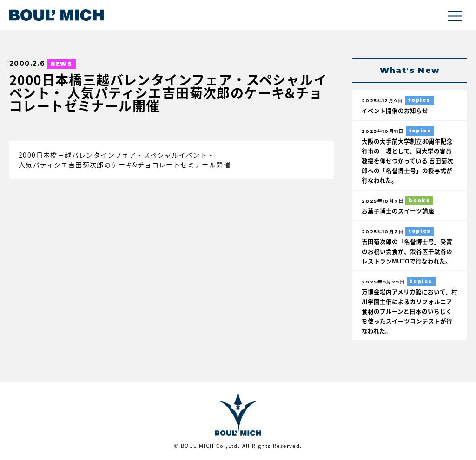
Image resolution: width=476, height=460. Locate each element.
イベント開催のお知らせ (395, 110)
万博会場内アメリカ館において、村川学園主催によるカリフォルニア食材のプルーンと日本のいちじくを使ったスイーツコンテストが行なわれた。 (410, 311)
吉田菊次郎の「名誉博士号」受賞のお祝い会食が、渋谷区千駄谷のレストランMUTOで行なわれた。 (407, 251)
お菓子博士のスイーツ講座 (398, 211)
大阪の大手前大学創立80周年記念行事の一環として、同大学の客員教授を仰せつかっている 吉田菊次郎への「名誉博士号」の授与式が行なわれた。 (407, 161)
